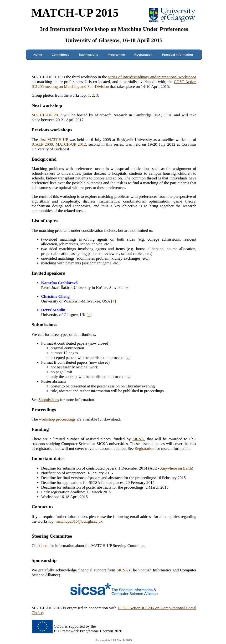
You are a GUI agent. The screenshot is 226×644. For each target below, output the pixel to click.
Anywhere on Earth (176, 468)
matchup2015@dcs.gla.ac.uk (79, 521)
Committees (60, 55)
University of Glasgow (92, 40)
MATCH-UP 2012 (71, 144)
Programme (116, 55)
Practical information (177, 55)
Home (38, 55)
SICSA (138, 439)
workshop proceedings (57, 419)
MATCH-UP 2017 (47, 115)
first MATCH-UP (54, 140)
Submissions (89, 55)
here (45, 546)
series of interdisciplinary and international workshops (152, 77)
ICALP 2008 (42, 144)
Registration (144, 55)
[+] (127, 288)
